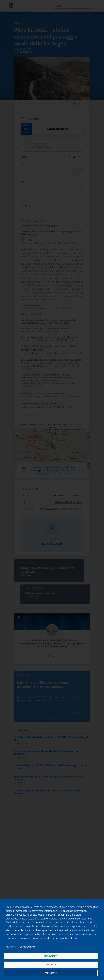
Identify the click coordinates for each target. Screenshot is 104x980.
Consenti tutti (51, 953)
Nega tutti (51, 963)
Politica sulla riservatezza (20, 944)
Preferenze (51, 973)
